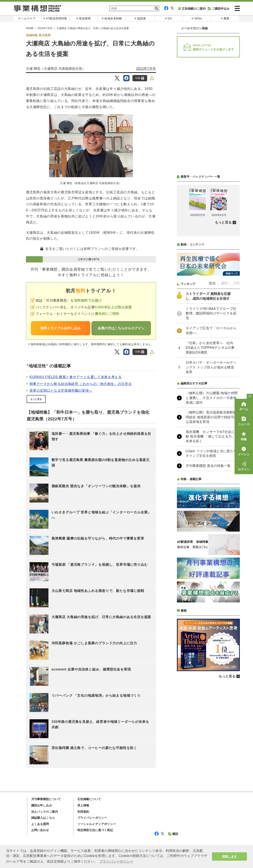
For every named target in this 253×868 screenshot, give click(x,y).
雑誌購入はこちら (43, 818)
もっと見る (36, 399)
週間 (224, 283)
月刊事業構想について (46, 799)
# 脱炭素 (140, 18)
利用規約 (83, 812)
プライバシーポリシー (92, 818)
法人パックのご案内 (45, 812)
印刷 (140, 78)
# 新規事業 (84, 18)
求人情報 (83, 805)
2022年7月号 (146, 69)
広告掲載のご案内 (192, 9)
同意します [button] (229, 856)
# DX (169, 18)
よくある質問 (40, 824)
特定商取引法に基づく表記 (95, 830)
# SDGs (197, 18)
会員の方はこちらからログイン (121, 328)
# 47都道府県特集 (55, 18)
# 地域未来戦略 (112, 18)
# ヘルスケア (27, 18)
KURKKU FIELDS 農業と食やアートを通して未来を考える (76, 377)
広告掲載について (89, 799)
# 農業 (225, 18)
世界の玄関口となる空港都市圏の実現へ (61, 391)
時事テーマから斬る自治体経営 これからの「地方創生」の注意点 (81, 384)
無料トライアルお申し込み (61, 328)
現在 (212, 283)
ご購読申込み (219, 9)
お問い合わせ (40, 830)
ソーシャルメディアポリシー (97, 824)
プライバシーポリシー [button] (116, 861)
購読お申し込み (42, 805)
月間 (236, 283)
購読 (173, 834)
